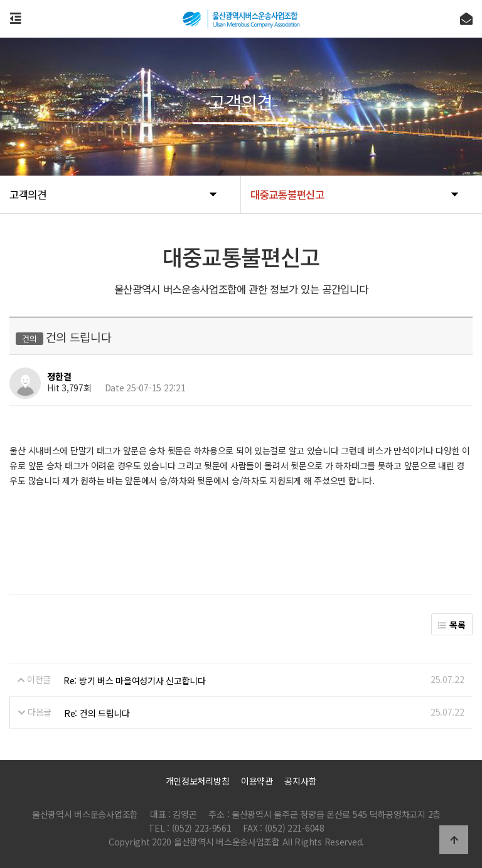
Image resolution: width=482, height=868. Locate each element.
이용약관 (257, 781)
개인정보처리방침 (198, 781)
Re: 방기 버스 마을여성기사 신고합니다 (135, 680)
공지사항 (300, 781)
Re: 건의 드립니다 (97, 713)
